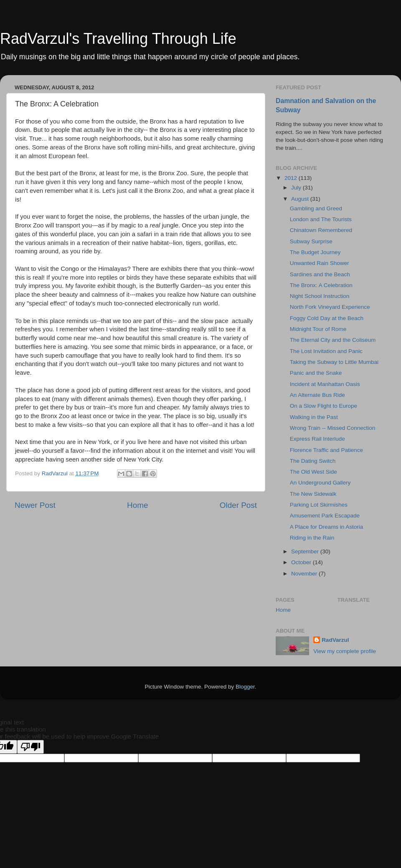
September (306, 551)
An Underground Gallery (320, 483)
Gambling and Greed (316, 208)
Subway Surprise (311, 241)
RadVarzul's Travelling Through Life (118, 39)
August (301, 199)
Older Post (238, 505)
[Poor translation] (30, 747)
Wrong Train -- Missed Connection (333, 428)
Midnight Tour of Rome (318, 329)
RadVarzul (335, 640)
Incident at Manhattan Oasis (325, 384)
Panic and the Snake (316, 373)
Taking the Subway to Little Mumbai (334, 362)
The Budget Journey (315, 252)
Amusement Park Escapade (325, 516)
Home (137, 505)
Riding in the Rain (312, 538)
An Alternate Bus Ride (317, 395)
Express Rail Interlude (317, 439)
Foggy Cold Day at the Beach (327, 318)
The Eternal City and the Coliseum (333, 340)
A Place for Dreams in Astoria (327, 527)
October (302, 562)
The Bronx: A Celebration (321, 285)
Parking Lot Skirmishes (319, 505)
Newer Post (35, 505)
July (297, 188)
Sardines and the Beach (320, 274)
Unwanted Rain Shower (320, 263)
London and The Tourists (321, 219)
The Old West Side (313, 472)
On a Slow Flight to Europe (324, 406)
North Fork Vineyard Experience (330, 307)
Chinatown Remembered (321, 230)
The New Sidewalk (313, 494)
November (305, 574)
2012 (292, 178)
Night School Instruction (320, 296)
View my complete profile (345, 651)
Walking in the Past (314, 417)
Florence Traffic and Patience (326, 450)
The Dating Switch (313, 461)
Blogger (245, 687)
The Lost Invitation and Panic (326, 351)
